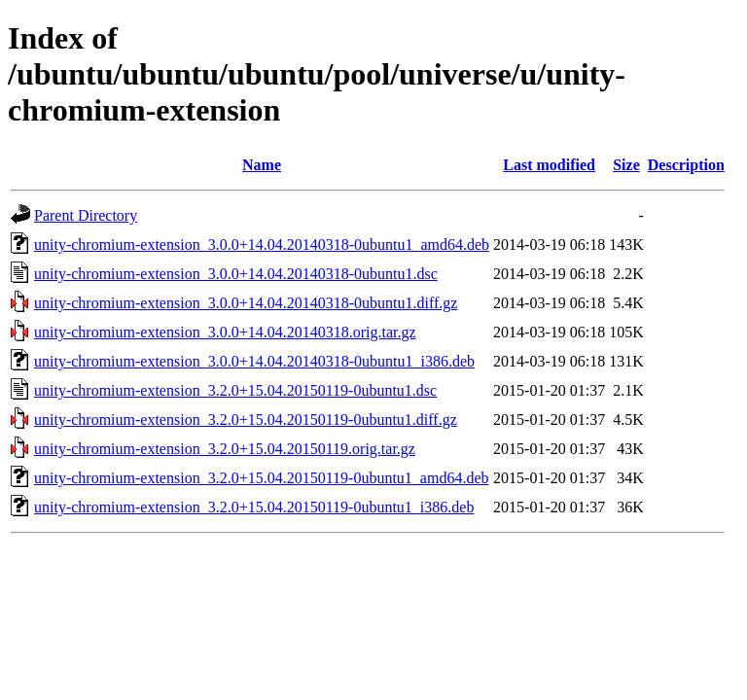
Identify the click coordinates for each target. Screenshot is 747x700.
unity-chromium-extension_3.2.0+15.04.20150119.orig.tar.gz (225, 449)
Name (262, 165)
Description (686, 165)
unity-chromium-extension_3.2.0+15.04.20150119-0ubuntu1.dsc (235, 390)
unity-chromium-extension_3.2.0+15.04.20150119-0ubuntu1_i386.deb (254, 507)
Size (626, 165)
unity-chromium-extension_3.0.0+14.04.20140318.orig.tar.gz (225, 332)
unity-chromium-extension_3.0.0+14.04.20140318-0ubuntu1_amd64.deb (262, 245)
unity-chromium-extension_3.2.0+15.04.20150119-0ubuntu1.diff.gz (246, 420)
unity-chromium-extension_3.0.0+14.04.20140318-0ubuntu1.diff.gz (246, 303)
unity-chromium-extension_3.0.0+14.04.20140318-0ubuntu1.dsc (236, 274)
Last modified (549, 165)
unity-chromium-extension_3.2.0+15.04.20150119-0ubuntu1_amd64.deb (261, 478)
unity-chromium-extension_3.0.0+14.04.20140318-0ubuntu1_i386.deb (254, 361)
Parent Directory (86, 215)
